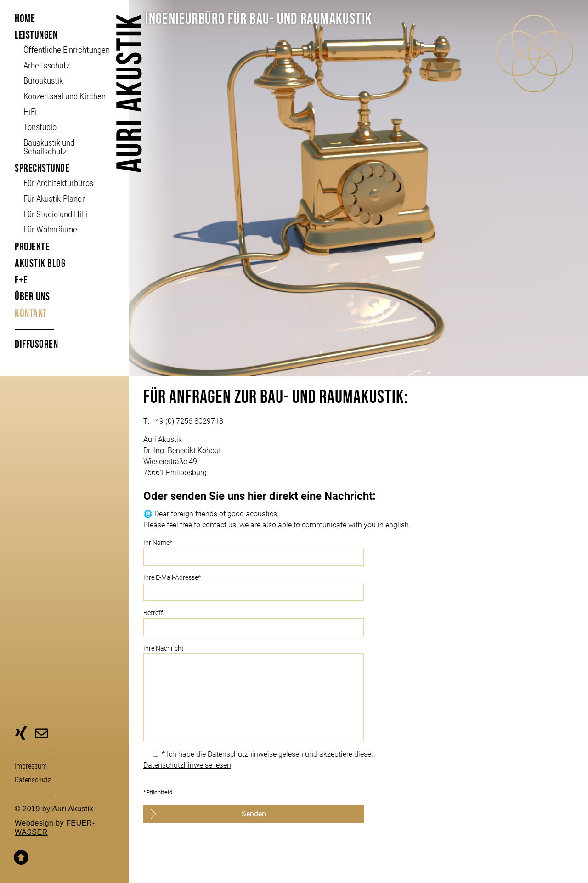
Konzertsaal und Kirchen (64, 96)
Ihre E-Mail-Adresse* (358, 587)
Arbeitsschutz (47, 65)
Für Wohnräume (50, 229)
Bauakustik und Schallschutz (49, 147)
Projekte (32, 247)
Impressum (31, 766)
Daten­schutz (33, 780)
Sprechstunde (42, 168)
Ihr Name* (358, 552)
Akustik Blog (40, 263)
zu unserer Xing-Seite (21, 735)
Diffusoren (36, 344)
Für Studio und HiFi (55, 214)
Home (25, 19)
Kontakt (31, 313)
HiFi (30, 112)
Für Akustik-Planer (54, 199)
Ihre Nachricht (358, 693)
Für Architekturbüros (58, 183)
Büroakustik (43, 81)
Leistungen (36, 35)
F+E (21, 280)
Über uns (32, 297)
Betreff (358, 623)
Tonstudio (40, 127)
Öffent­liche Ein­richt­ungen (66, 50)
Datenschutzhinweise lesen (187, 765)
